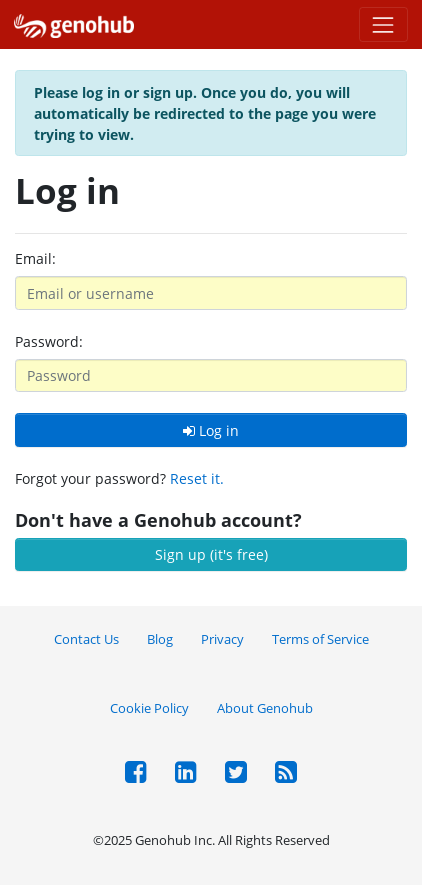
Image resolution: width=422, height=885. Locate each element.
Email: (35, 258)
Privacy (222, 639)
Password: (49, 341)
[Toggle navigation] (383, 24)
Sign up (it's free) (211, 554)
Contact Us (86, 639)
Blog (160, 639)
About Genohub (265, 708)
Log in (211, 430)
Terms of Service (320, 639)
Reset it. (197, 478)
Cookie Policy (149, 708)
